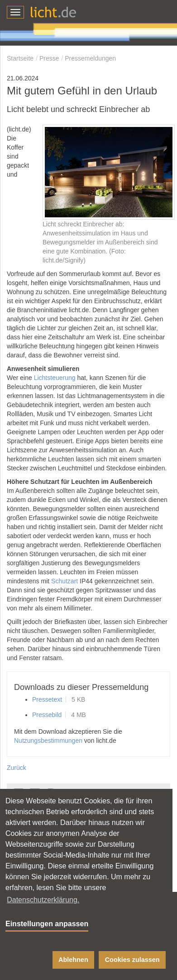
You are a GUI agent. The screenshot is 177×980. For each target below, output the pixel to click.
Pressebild (47, 715)
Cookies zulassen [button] (132, 960)
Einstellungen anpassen (47, 924)
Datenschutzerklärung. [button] (43, 900)
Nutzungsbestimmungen (48, 741)
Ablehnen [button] (73, 960)
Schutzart (65, 581)
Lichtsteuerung (55, 378)
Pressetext (47, 699)
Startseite (20, 58)
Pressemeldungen (90, 58)
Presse (49, 58)
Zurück (17, 768)
